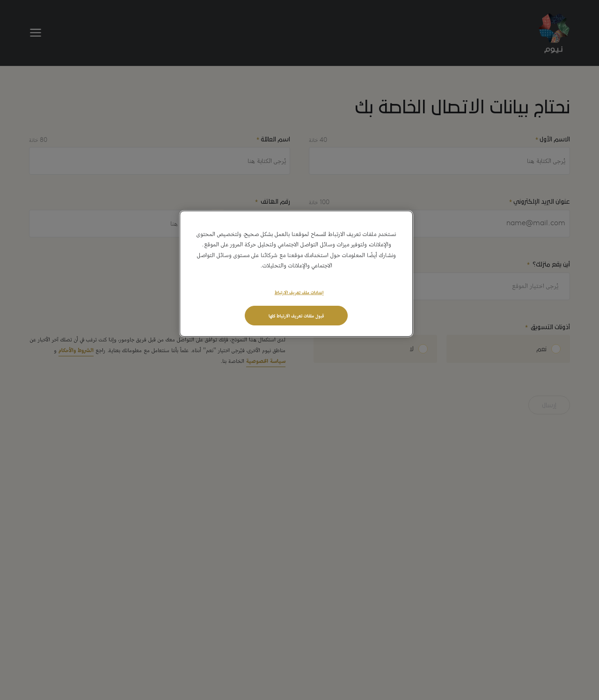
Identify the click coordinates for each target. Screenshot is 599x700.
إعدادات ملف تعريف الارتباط (299, 292)
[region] (296, 274)
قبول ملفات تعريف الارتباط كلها (296, 315)
